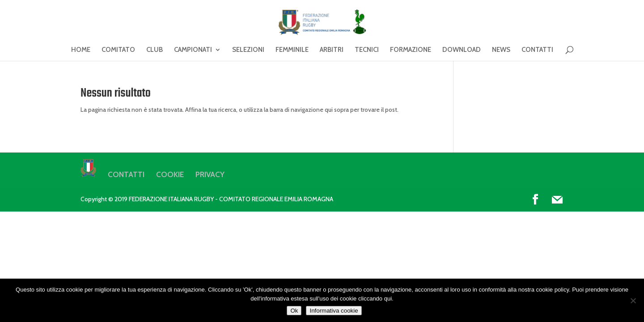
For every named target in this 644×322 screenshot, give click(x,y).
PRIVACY (210, 174)
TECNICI (367, 50)
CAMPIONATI (193, 50)
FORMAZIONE (411, 50)
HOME (81, 50)
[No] (633, 301)
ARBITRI (332, 50)
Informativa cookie (334, 311)
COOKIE (170, 174)
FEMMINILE (292, 50)
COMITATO (118, 50)
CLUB (155, 50)
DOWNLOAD (462, 50)
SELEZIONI (248, 50)
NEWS (501, 50)
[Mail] (557, 200)
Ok (294, 311)
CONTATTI (537, 50)
